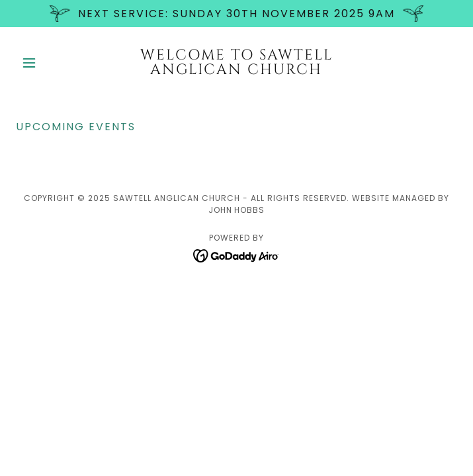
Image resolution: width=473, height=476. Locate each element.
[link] (236, 63)
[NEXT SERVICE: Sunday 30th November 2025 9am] (236, 14)
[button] (49, 63)
